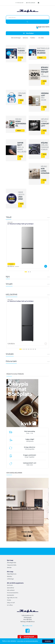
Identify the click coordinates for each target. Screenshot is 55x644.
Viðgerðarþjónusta (12, 574)
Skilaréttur (10, 576)
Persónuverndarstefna (13, 593)
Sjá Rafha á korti (27, 626)
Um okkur (41, 38)
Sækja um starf (11, 603)
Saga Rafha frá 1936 (12, 598)
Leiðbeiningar (10, 579)
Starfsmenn (10, 585)
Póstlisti (9, 600)
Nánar (21, 58)
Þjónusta (25, 38)
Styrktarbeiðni (10, 595)
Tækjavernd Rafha (12, 565)
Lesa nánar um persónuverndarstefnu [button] (28, 641)
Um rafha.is (10, 605)
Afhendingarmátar (12, 563)
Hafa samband (31, 3)
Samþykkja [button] (48, 641)
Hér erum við (19, 3)
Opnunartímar (11, 588)
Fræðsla (32, 38)
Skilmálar (9, 568)
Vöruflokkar (28, 33)
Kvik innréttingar (16, 38)
